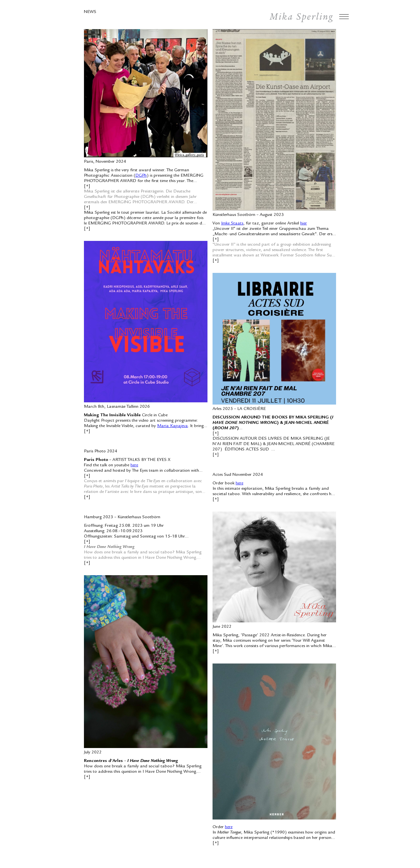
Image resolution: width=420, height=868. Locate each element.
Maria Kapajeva (172, 426)
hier (304, 223)
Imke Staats (232, 223)
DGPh (141, 176)
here (134, 465)
